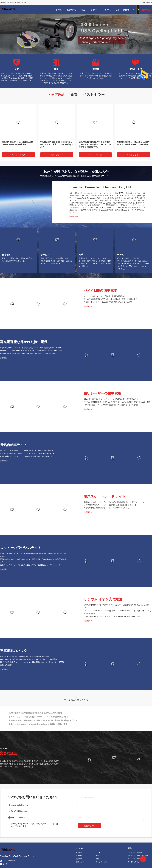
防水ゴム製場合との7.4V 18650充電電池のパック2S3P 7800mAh (24, 656)
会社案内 (79, 856)
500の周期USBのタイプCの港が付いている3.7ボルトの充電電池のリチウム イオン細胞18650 (116, 606)
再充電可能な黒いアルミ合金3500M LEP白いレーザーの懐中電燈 (17, 143)
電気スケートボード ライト (105, 496)
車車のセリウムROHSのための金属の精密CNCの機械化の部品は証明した (40, 724)
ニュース (99, 853)
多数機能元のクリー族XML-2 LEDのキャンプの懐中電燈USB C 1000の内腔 (133, 143)
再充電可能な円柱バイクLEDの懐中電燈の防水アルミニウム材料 (108, 302)
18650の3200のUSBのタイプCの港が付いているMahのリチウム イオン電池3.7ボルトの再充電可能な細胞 (117, 612)
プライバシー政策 (102, 862)
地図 (97, 859)
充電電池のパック (14, 651)
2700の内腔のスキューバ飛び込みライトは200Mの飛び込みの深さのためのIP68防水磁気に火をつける (33, 561)
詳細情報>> (74, 216)
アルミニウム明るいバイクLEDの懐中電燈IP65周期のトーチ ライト (109, 296)
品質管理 (79, 859)
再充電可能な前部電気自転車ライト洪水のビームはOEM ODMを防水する (27, 453)
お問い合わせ (80, 862)
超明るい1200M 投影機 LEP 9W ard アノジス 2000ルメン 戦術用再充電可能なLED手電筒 (117, 402)
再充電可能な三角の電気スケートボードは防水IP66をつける (106, 508)
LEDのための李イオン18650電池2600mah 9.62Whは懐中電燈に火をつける (112, 616)
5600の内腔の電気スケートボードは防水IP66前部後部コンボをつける (110, 505)
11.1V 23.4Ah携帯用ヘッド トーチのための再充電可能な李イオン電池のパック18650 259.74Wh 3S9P (32, 664)
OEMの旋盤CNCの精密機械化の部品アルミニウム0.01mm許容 (35, 713)
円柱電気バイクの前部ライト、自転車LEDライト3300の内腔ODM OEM (26, 451)
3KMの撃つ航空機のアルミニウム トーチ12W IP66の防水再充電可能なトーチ (113, 399)
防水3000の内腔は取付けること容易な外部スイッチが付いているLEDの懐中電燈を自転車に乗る (95, 145)
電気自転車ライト (14, 445)
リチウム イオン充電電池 (103, 599)
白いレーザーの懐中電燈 (102, 393)
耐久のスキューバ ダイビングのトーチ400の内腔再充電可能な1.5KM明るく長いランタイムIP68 (33, 555)
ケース (98, 856)
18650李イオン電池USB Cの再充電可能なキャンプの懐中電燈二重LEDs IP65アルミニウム (34, 351)
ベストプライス (18, 155)
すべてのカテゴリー (134, 862)
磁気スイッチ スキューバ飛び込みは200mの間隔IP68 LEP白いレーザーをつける (30, 565)
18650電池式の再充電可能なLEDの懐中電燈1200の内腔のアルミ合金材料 (28, 353)
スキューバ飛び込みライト (21, 548)
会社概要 (79, 853)
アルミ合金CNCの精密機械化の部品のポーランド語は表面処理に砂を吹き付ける (43, 721)
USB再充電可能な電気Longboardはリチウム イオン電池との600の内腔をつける (57, 145)
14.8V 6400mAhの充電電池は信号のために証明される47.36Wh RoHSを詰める (29, 659)
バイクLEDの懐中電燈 (100, 291)
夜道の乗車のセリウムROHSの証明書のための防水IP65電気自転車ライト (27, 456)
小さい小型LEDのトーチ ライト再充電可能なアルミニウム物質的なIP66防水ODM (30, 348)
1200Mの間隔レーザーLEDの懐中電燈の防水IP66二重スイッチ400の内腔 (111, 405)
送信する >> (89, 826)
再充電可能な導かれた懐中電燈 (24, 342)
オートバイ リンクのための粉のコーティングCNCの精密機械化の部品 (39, 717)
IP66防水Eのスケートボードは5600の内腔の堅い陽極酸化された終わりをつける (114, 502)
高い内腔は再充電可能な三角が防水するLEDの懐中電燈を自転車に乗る (110, 299)
